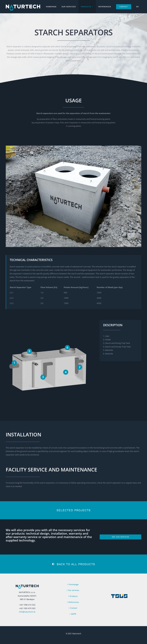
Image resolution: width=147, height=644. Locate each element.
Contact (74, 608)
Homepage (74, 584)
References (74, 602)
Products (74, 596)
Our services (74, 590)
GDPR (74, 614)
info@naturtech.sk (27, 612)
